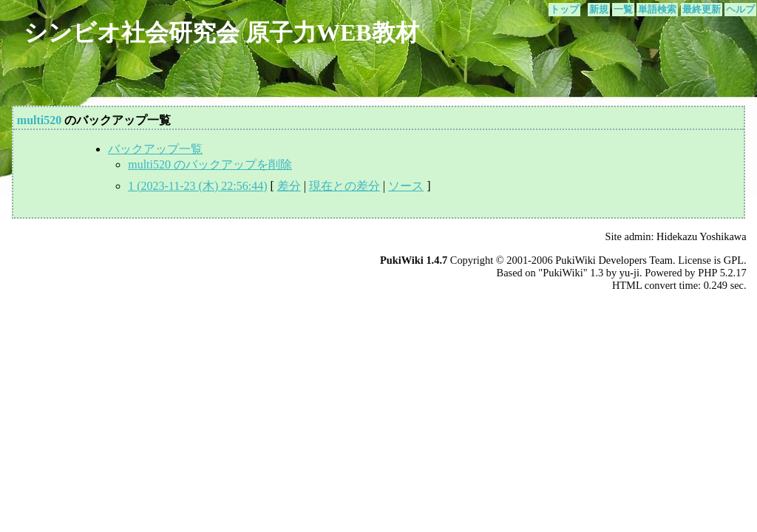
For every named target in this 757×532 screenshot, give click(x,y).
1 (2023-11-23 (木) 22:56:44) (197, 186)
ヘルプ (740, 10)
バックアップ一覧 (155, 149)
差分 (289, 186)
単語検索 (657, 10)
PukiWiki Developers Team (614, 260)
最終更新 (702, 10)
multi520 (39, 120)
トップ (564, 10)
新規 (599, 10)
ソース (406, 186)
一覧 (623, 10)
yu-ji (629, 273)
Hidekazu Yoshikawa (702, 236)
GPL (734, 260)
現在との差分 (344, 186)
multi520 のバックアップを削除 (210, 164)
